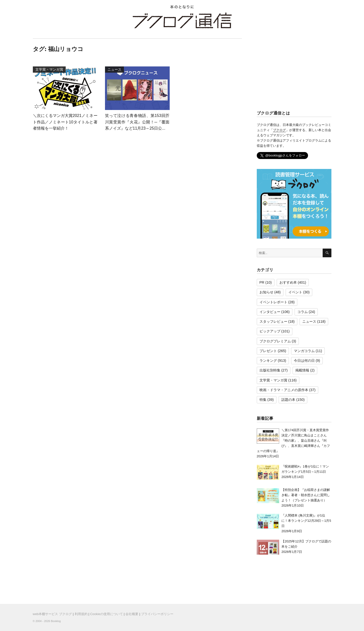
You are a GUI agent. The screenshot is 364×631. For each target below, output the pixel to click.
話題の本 (288, 400)
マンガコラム (304, 351)
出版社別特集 (270, 370)
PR (262, 282)
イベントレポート (273, 302)
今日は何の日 (304, 361)
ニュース (309, 321)
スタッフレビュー (273, 321)
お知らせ (266, 292)
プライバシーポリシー (157, 614)
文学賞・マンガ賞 (273, 380)
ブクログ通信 (182, 20)
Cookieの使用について (106, 614)
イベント (295, 292)
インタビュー (270, 312)
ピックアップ (270, 331)
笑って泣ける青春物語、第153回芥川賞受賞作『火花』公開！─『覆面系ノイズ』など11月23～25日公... (137, 122)
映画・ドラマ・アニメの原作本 (284, 390)
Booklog (56, 621)
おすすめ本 (288, 282)
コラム (303, 312)
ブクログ (279, 130)
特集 (263, 400)
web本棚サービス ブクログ (52, 614)
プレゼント (268, 351)
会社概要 (132, 614)
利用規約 (81, 614)
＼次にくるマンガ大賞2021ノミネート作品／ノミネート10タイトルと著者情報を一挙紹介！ (65, 122)
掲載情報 (302, 370)
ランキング (268, 361)
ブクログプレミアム (275, 341)
